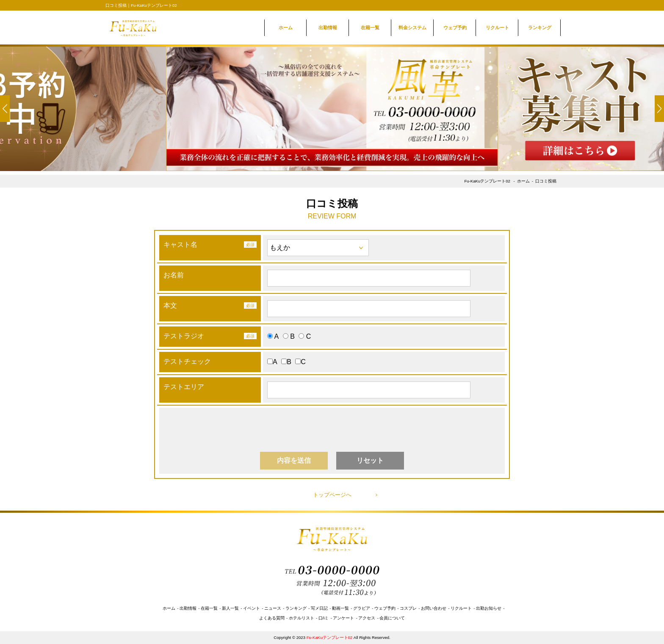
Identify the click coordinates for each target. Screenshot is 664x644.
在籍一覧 (370, 28)
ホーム (286, 28)
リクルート (497, 28)
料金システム (412, 28)
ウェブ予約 (455, 28)
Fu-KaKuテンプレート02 (487, 181)
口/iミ (324, 618)
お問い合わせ (434, 608)
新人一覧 (230, 608)
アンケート (343, 618)
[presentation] (333, 428)
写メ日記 (319, 608)
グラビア (362, 608)
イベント (252, 608)
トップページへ (332, 495)
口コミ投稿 (546, 181)
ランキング (540, 28)
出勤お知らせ (489, 608)
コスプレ (408, 608)
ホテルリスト (302, 618)
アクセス (367, 618)
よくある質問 (272, 618)
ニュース (273, 608)
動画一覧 (340, 608)
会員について (392, 618)
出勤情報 (328, 28)
